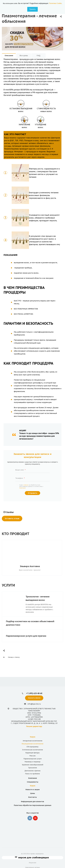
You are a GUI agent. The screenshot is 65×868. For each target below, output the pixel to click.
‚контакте (30, 818)
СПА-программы (32, 747)
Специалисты (33, 782)
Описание (9, 55)
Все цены (24, 55)
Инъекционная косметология (32, 744)
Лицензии (32, 863)
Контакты (32, 797)
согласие (26, 485)
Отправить (33, 493)
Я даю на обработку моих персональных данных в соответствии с (31, 486)
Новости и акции (33, 790)
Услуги (33, 737)
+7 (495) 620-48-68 (34, 693)
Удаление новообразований (33, 765)
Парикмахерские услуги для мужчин (26, 636)
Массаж (33, 756)
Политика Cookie (55, 3)
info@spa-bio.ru (34, 704)
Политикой (22, 488)
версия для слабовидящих (34, 858)
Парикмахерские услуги (33, 759)
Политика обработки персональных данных (33, 805)
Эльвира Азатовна (31, 566)
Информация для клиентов (32, 802)
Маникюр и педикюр (33, 762)
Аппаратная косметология (32, 741)
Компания (33, 778)
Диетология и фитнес (33, 771)
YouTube (35, 818)
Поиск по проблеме (32, 774)
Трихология (32, 768)
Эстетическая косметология (32, 750)
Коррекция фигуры (33, 753)
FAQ (39, 55)
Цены (33, 793)
